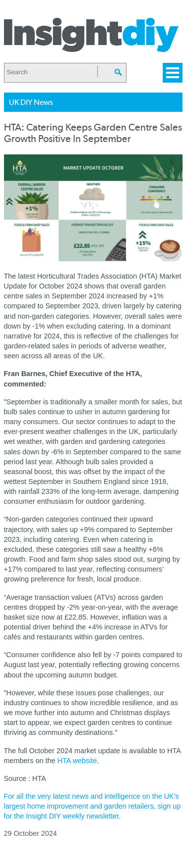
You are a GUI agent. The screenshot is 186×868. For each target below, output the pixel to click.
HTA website (77, 761)
